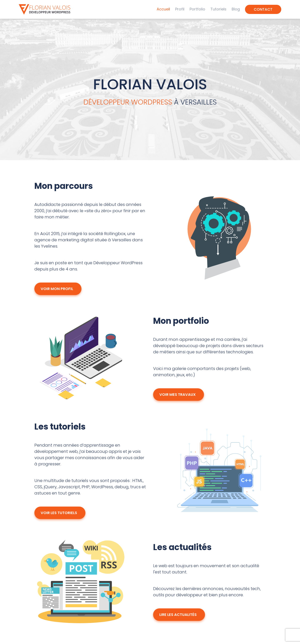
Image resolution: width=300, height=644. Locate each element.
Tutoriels (218, 9)
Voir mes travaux (179, 394)
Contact (263, 9)
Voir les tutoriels (60, 513)
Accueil (163, 9)
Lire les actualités (179, 614)
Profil (180, 9)
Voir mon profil (58, 288)
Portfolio (197, 9)
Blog (236, 9)
